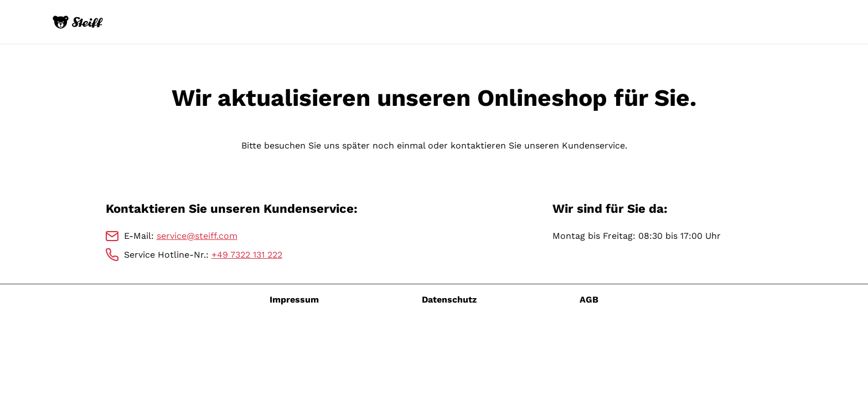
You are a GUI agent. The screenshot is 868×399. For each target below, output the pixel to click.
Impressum (294, 300)
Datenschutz (449, 300)
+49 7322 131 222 (247, 255)
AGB (589, 300)
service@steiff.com (197, 236)
